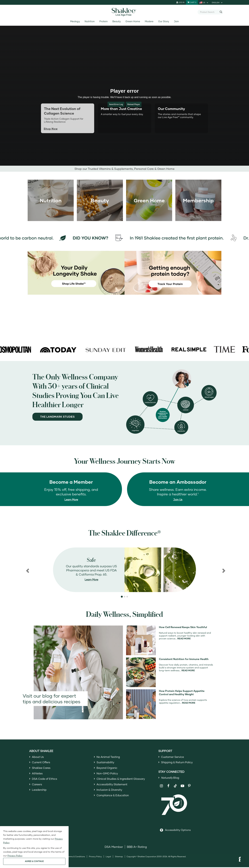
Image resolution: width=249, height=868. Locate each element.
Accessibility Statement (113, 786)
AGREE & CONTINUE (34, 861)
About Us (38, 757)
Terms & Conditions (76, 857)
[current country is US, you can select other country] (204, 2)
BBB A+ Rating (137, 848)
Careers (37, 786)
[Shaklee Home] (124, 12)
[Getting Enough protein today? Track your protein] (173, 273)
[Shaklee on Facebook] (168, 787)
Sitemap (119, 857)
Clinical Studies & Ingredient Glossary (122, 780)
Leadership (40, 792)
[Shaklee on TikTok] (175, 785)
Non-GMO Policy (108, 774)
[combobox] (209, 12)
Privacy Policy (95, 857)
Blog (171, 778)
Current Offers (42, 763)
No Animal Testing (109, 757)
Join (176, 21)
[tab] (124, 118)
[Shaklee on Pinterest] (189, 787)
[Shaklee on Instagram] (161, 787)
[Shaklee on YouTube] (182, 787)
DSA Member (114, 848)
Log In (180, 2)
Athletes (38, 774)
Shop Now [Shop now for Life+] (51, 129)
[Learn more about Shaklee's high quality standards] (124, 570)
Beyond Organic (108, 768)
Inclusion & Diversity (110, 792)
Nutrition (90, 21)
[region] (124, 570)
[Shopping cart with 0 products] (192, 2)
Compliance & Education (114, 797)
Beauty (117, 21)
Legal (108, 857)
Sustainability (106, 763)
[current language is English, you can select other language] (217, 2)
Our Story (164, 21)
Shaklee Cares (42, 768)
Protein (104, 21)
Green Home (133, 21)
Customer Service (173, 757)
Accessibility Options (178, 831)
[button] (27, 570)
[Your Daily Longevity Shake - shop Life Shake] (76, 273)
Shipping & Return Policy (178, 763)
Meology (75, 21)
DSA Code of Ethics (45, 780)
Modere (149, 21)
